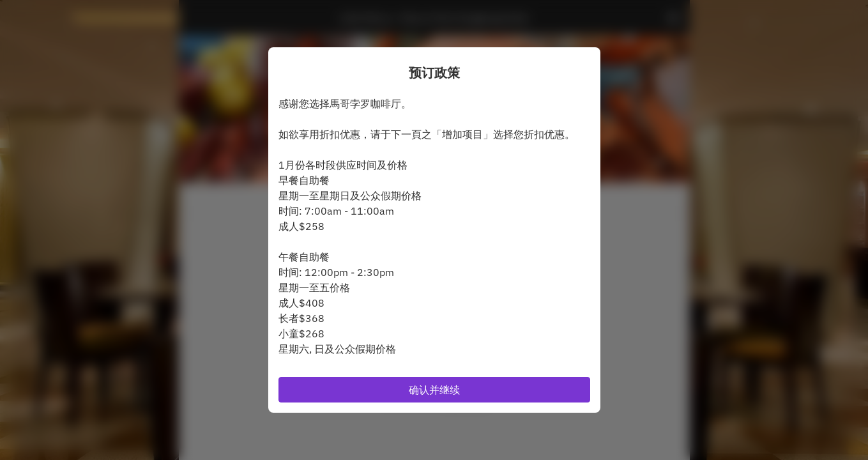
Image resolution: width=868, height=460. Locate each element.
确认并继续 (434, 390)
